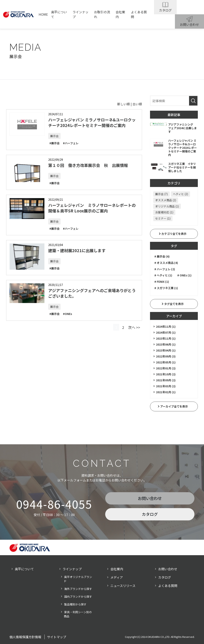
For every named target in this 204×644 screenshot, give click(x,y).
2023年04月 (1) (166, 350)
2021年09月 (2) (166, 380)
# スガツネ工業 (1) (166, 288)
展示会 (54, 136)
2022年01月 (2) (166, 368)
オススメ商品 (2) (166, 200)
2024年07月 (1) (166, 332)
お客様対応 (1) (164, 212)
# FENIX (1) (162, 282)
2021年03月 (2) (166, 386)
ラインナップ (80, 14)
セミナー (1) (163, 218)
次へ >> (134, 327)
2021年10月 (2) (166, 374)
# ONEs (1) (184, 275)
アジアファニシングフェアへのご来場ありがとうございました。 (92, 293)
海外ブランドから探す (78, 589)
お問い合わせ (189, 24)
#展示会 (54, 143)
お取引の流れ (102, 14)
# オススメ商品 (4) (166, 263)
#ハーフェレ (71, 143)
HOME (43, 14)
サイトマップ (57, 637)
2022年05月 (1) (166, 362)
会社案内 (120, 14)
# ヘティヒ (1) (163, 275)
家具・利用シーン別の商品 (78, 614)
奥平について (59, 14)
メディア (117, 577)
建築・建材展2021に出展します (77, 250)
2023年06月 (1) (166, 344)
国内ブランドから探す (78, 597)
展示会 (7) (161, 194)
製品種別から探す (75, 604)
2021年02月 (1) (166, 392)
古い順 (137, 104)
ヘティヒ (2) (180, 194)
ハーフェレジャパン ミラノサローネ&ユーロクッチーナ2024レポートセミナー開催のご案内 (92, 123)
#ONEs (68, 314)
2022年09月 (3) (166, 356)
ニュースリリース (123, 586)
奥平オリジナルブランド (78, 579)
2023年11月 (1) (166, 338)
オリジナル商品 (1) (167, 206)
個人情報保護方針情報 (25, 637)
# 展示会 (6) (162, 256)
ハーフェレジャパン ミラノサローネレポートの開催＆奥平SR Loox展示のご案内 (92, 208)
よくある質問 (139, 14)
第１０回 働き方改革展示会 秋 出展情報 (88, 165)
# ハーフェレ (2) (165, 269)
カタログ (165, 10)
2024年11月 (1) (166, 326)
